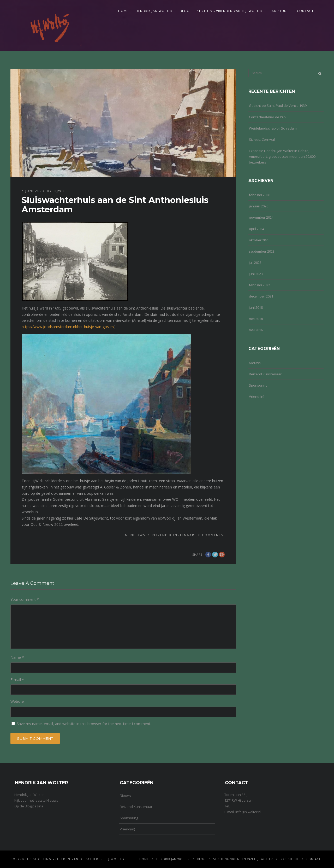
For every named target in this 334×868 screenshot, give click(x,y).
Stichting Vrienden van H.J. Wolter (230, 11)
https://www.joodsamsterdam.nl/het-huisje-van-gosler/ (68, 327)
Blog (185, 11)
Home (123, 11)
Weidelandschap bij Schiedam (273, 128)
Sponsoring (258, 385)
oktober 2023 (259, 240)
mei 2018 (256, 319)
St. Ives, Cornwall (262, 139)
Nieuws (138, 535)
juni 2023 (256, 274)
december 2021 (261, 296)
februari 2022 (260, 285)
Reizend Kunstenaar (173, 535)
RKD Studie (280, 11)
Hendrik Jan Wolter (154, 11)
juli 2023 (255, 263)
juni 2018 (256, 307)
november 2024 (261, 217)
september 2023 (262, 251)
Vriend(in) (257, 397)
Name (17, 657)
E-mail (17, 680)
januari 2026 (259, 206)
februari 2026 (260, 195)
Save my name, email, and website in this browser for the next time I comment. (84, 724)
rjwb (59, 191)
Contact (305, 11)
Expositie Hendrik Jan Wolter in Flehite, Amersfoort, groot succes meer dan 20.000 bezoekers (282, 156)
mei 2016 (256, 330)
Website (17, 701)
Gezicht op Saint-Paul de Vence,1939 (278, 106)
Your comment (25, 599)
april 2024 (257, 229)
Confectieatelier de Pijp (267, 117)
